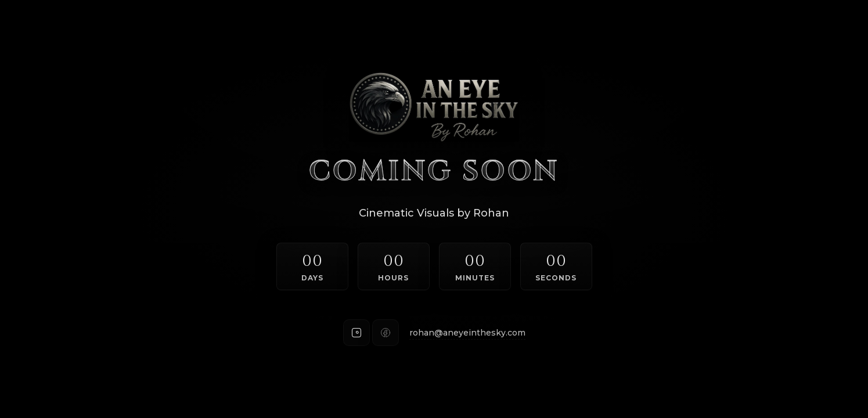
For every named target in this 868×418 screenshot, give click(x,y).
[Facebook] (386, 333)
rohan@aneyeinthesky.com (467, 333)
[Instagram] (356, 333)
